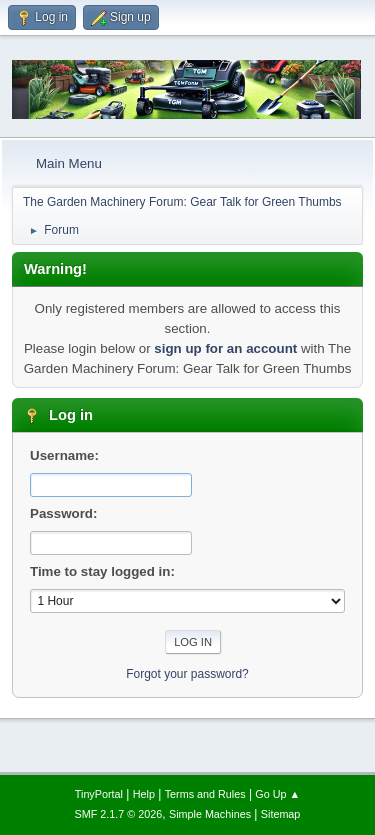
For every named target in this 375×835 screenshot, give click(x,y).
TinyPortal (99, 794)
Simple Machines (210, 814)
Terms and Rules (205, 794)
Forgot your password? (187, 674)
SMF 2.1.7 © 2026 (119, 814)
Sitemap (281, 814)
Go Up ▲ (277, 794)
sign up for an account (225, 348)
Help (144, 794)
